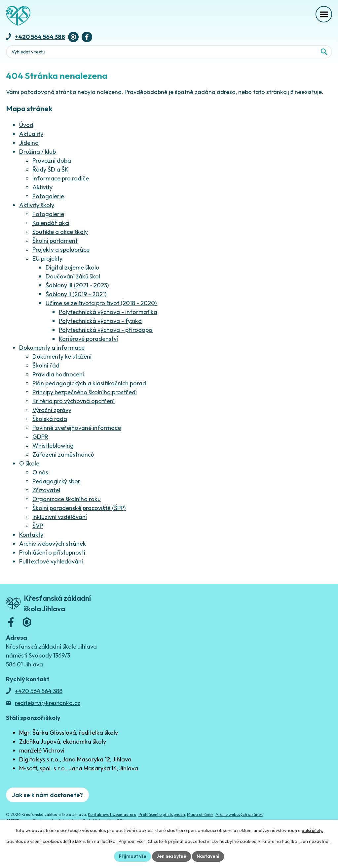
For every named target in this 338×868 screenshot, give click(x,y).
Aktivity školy (37, 205)
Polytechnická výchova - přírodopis (106, 330)
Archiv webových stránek (53, 544)
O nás (40, 472)
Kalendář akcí (51, 223)
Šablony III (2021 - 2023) (77, 285)
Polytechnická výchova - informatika (108, 312)
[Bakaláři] (73, 37)
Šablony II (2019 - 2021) (76, 294)
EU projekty (47, 258)
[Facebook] (87, 37)
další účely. (312, 830)
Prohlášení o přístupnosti (52, 552)
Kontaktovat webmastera (112, 814)
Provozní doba (52, 161)
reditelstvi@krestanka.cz (48, 703)
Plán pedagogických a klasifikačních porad (89, 383)
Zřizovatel (46, 490)
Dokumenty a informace (52, 348)
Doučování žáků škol (73, 276)
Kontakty (31, 535)
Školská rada (50, 419)
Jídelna (29, 143)
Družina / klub (38, 152)
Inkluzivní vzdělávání (60, 517)
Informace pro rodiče (61, 178)
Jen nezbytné (171, 856)
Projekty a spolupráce (61, 250)
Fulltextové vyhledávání (51, 561)
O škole (29, 463)
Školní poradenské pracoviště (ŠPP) (79, 508)
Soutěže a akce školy (60, 232)
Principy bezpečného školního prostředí (85, 392)
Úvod (26, 125)
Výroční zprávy (52, 410)
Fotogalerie (48, 196)
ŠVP (38, 526)
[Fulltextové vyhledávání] (169, 52)
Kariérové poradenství (88, 339)
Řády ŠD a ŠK (50, 169)
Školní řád (46, 365)
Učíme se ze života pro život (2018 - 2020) (101, 303)
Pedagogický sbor (56, 481)
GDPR (40, 437)
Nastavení (208, 856)
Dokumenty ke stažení (62, 356)
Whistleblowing (53, 446)
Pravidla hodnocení (58, 374)
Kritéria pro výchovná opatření (74, 401)
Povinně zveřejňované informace (77, 428)
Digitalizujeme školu (72, 267)
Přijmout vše (132, 856)
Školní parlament (55, 241)
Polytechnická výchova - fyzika (100, 321)
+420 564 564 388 (40, 37)
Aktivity (42, 187)
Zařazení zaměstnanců (63, 454)
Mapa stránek (200, 814)
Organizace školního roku (67, 499)
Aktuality (31, 134)
